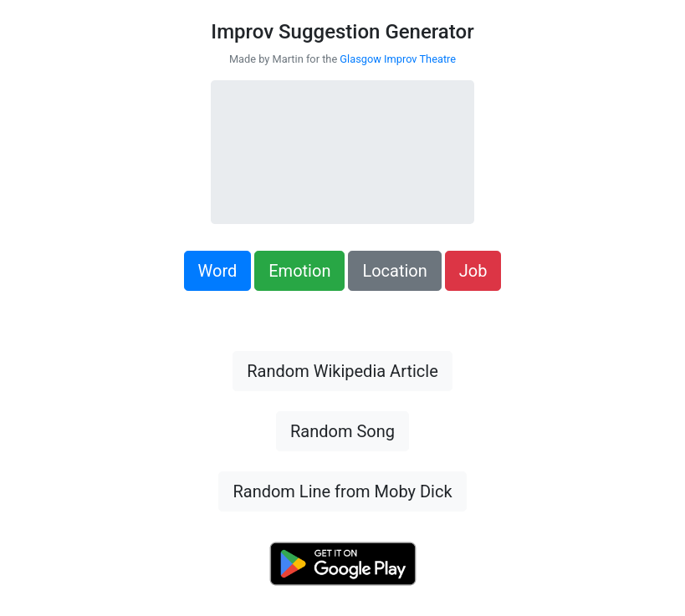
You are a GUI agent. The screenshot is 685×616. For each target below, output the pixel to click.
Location (394, 271)
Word (218, 271)
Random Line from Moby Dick (342, 491)
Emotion (299, 271)
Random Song (342, 431)
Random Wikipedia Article (342, 371)
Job (473, 271)
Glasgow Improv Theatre (398, 59)
